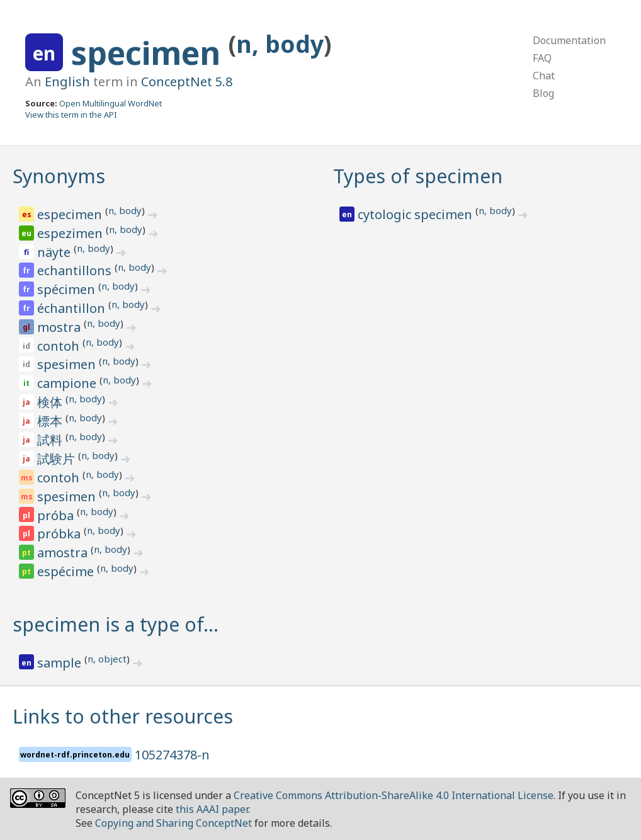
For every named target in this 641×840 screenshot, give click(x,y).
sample (61, 663)
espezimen (71, 233)
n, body (280, 44)
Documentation (569, 40)
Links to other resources (123, 716)
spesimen (68, 364)
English (67, 82)
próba (57, 515)
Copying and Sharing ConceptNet (173, 823)
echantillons (76, 270)
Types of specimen (418, 176)
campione (68, 383)
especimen (71, 214)
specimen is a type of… (116, 624)
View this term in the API (71, 115)
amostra (64, 553)
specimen (150, 53)
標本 (51, 421)
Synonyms (59, 176)
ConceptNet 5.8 (187, 82)
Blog (543, 93)
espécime (67, 571)
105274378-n (172, 755)
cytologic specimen (417, 214)
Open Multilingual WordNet (111, 103)
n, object (107, 659)
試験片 (58, 459)
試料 (51, 440)
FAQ (542, 58)
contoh (60, 346)
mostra (60, 327)
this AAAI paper (212, 809)
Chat (544, 76)
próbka (60, 534)
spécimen (68, 289)
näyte (55, 252)
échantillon (73, 308)
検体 (51, 402)
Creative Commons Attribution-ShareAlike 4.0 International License (394, 795)
